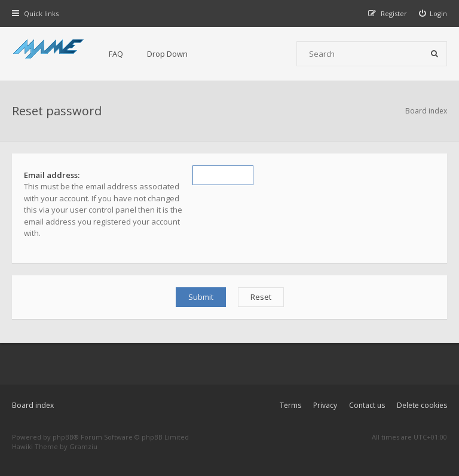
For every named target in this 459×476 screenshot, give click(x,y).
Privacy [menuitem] (325, 405)
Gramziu (83, 446)
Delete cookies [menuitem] (422, 405)
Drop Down (167, 54)
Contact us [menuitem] (367, 405)
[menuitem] (433, 13)
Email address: (52, 175)
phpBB (63, 437)
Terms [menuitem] (290, 405)
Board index (33, 405)
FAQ (116, 54)
